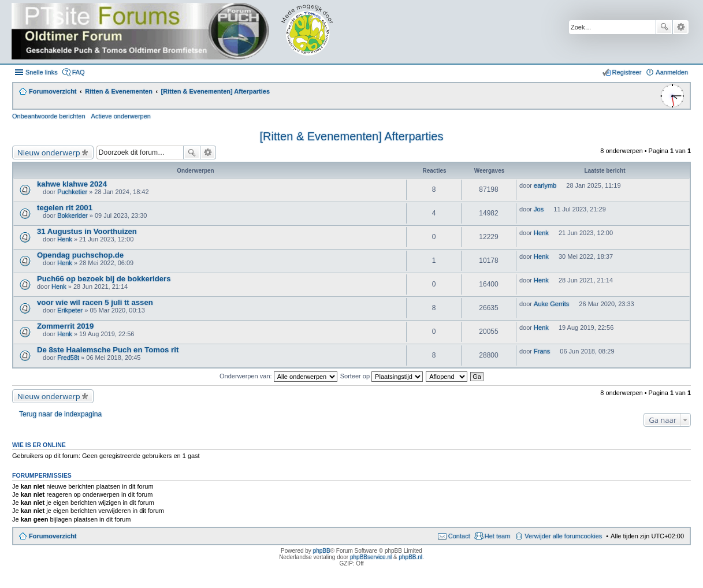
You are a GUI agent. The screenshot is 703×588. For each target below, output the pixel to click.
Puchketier (72, 192)
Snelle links (42, 72)
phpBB (322, 551)
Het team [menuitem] (498, 536)
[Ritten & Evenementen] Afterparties (352, 136)
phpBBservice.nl (371, 557)
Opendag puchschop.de (80, 255)
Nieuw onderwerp (49, 152)
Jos (539, 209)
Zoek (664, 27)
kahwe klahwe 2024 (72, 184)
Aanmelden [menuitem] (672, 72)
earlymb (545, 185)
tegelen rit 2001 (65, 208)
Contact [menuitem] (459, 536)
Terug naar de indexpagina (60, 414)
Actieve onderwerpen (121, 116)
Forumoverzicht (53, 536)
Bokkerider (72, 215)
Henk (65, 239)
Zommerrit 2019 (65, 326)
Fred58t (68, 358)
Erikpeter (70, 310)
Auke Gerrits (551, 304)
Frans (542, 351)
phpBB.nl (410, 557)
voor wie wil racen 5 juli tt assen (95, 302)
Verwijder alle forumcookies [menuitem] (563, 536)
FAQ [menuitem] (79, 72)
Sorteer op (382, 376)
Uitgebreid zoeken (681, 27)
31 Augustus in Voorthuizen (87, 231)
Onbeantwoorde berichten (49, 116)
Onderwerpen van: (278, 376)
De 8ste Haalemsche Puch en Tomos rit (108, 350)
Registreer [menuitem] (627, 72)
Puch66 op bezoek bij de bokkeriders (104, 279)
